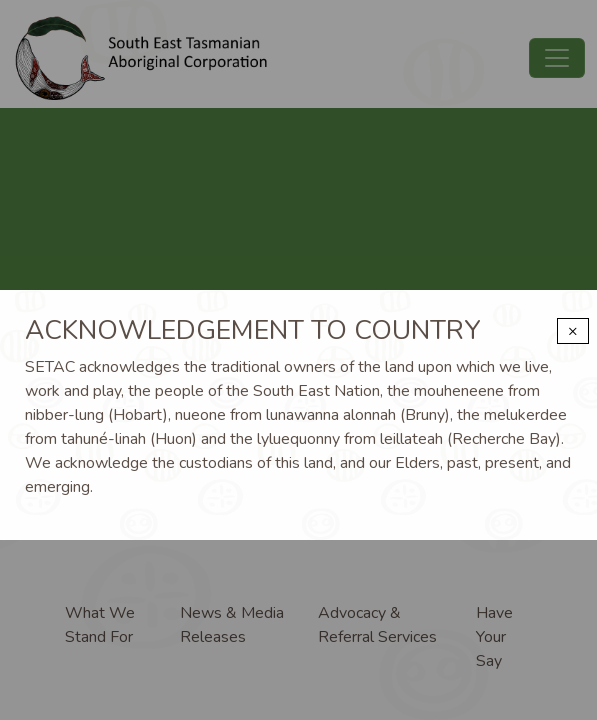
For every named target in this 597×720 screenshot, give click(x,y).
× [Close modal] (573, 331)
